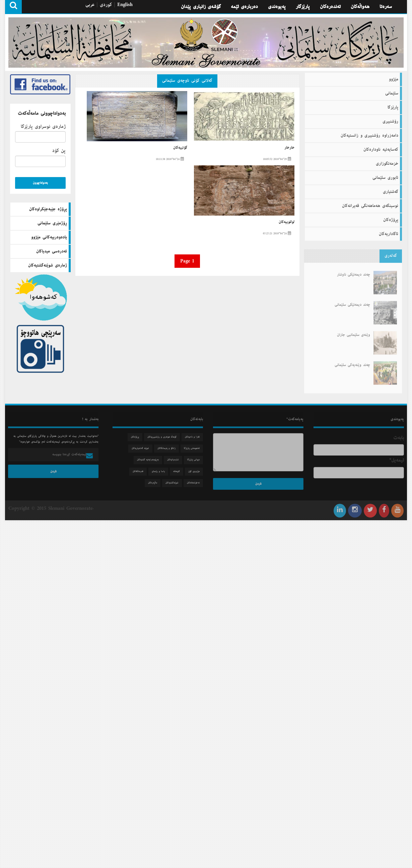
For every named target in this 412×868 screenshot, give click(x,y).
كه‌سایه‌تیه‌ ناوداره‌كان (381, 147)
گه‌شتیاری (391, 189)
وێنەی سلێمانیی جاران (354, 330)
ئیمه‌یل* (399, 460)
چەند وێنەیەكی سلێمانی (352, 361)
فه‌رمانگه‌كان (140, 471)
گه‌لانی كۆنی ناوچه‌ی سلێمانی (187, 81)
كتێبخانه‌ (179, 471)
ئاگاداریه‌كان (389, 232)
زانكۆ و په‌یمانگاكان (169, 448)
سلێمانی (392, 91)
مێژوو (394, 77)
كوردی (106, 5)
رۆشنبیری (390, 119)
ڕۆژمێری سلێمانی (52, 223)
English (125, 5)
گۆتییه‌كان (180, 148)
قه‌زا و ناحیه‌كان (195, 437)
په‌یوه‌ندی (277, 7)
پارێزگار (303, 7)
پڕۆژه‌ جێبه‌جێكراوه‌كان (48, 209)
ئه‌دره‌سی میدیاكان (52, 251)
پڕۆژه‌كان (391, 218)
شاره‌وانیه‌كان (175, 460)
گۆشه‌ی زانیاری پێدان (201, 7)
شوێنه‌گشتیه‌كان (174, 483)
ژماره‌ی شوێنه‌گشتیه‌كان (48, 265)
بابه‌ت (401, 438)
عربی (90, 5)
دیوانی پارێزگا (196, 460)
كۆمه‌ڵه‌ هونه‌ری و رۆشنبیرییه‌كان (164, 437)
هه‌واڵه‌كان (360, 7)
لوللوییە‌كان (287, 222)
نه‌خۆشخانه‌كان (196, 483)
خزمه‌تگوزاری (387, 161)
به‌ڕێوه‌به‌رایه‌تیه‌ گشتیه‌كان (150, 460)
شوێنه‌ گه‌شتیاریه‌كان (143, 448)
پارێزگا (393, 105)
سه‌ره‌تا (386, 7)
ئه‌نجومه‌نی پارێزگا (194, 448)
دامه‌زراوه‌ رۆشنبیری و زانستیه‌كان (369, 133)
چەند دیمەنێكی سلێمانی (352, 300)
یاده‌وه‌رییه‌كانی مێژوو (49, 237)
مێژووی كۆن (196, 471)
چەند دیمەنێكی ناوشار (354, 270)
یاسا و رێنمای (161, 471)
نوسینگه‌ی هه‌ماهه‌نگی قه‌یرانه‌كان (370, 204)
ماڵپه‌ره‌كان (155, 483)
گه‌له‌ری (391, 253)
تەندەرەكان (330, 7)
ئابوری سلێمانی (385, 175)
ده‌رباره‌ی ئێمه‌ (244, 7)
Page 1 (187, 261)
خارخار (289, 148)
